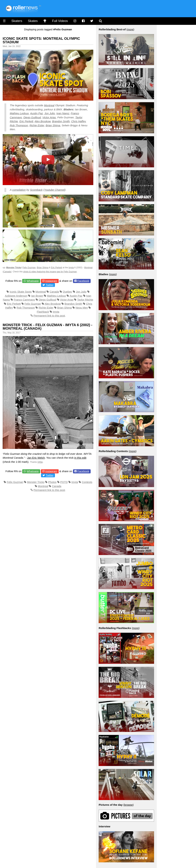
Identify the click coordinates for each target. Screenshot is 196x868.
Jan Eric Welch (36, 458)
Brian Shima (53, 125)
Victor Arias (49, 117)
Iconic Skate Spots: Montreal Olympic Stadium (41, 40)
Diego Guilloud (32, 117)
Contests (87, 482)
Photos (52, 482)
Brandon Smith (61, 121)
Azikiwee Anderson (16, 296)
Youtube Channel (54, 190)
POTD (64, 482)
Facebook (83, 281)
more (130, 29)
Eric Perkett (26, 121)
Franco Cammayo (24, 300)
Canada (7, 272)
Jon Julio (50, 113)
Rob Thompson (19, 125)
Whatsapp (33, 281)
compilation (19, 190)
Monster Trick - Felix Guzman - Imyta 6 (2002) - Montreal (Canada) (47, 327)
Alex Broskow (43, 121)
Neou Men (82, 308)
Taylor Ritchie (85, 300)
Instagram (51, 281)
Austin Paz (37, 113)
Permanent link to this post (49, 316)
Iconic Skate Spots (21, 292)
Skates (33, 21)
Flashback (43, 312)
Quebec (67, 292)
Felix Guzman (29, 268)
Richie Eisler (37, 125)
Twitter (50, 285)
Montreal (49, 105)
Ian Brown (37, 296)
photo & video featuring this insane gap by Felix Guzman (50, 272)
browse (128, 805)
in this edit (80, 458)
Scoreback (36, 190)
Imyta (71, 268)
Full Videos (60, 21)
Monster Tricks (36, 482)
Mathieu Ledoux (19, 113)
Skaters (17, 21)
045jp (40, 462)
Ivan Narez (63, 113)
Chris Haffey (78, 121)
